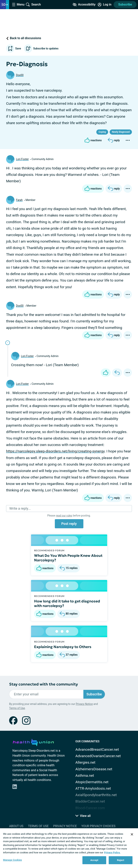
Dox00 (20, 75)
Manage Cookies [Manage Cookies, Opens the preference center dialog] (12, 860)
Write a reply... (20, 508)
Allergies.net (85, 762)
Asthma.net (85, 776)
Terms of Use (17, 708)
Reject (121, 860)
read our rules (64, 516)
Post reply (69, 524)
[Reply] (114, 140)
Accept (94, 860)
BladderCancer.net (90, 801)
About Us (16, 826)
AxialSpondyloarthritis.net (96, 795)
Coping (102, 132)
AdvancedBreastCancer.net (97, 749)
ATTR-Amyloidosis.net (93, 788)
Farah (19, 200)
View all (83, 816)
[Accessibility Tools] (84, 5)
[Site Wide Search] (33, 5)
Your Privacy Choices (98, 826)
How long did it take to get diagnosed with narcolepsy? (67, 603)
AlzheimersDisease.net (94, 769)
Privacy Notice (84, 704)
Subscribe (125, 4)
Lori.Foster (22, 159)
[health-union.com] (33, 742)
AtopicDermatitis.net (92, 782)
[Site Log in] (104, 5)
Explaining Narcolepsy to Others (63, 647)
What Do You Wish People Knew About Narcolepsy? (68, 558)
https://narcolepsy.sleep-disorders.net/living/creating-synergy (55, 451)
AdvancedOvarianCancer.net (98, 756)
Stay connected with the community (43, 684)
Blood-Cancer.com (90, 808)
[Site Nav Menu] (18, 5)
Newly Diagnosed (121, 132)
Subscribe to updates (41, 48)
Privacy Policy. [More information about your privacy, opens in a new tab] (112, 853)
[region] (69, 848)
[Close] (132, 834)
